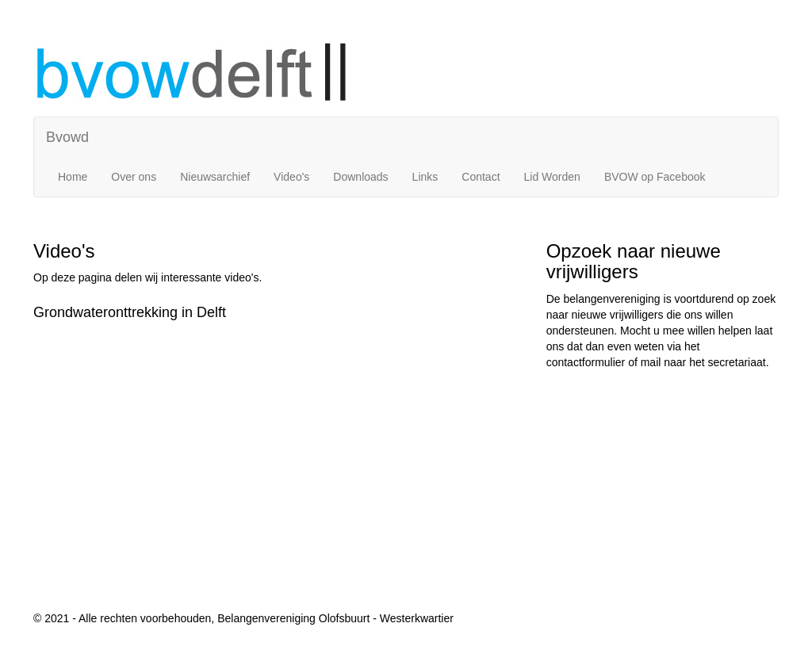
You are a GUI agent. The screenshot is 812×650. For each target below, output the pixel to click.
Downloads (360, 177)
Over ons (134, 177)
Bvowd (67, 137)
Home (73, 177)
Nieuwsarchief (215, 177)
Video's (291, 177)
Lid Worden (552, 177)
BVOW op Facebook (655, 177)
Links (425, 177)
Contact (481, 177)
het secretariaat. (729, 362)
